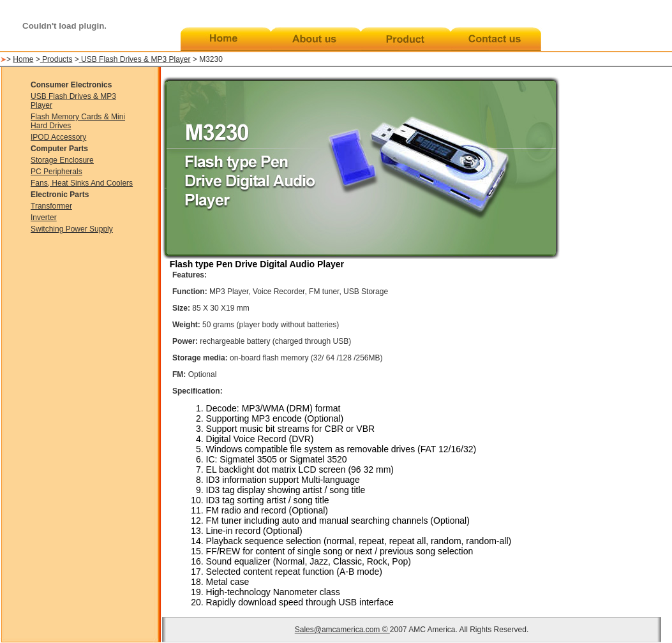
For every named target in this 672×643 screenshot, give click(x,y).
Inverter (44, 218)
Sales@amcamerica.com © (342, 630)
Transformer (51, 206)
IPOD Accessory (58, 137)
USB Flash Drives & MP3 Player (136, 59)
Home (23, 59)
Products (56, 59)
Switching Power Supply (72, 229)
